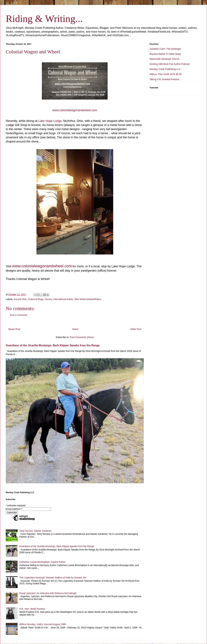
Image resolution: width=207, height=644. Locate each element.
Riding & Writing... (44, 19)
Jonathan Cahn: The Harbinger (165, 49)
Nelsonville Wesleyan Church (164, 59)
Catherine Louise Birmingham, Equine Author (42, 562)
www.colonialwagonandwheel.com (75, 110)
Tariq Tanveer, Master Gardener (36, 531)
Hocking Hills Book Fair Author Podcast (170, 64)
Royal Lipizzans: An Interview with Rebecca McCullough (48, 593)
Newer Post (14, 329)
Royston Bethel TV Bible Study (165, 54)
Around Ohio (20, 299)
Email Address (14, 509)
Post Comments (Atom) (82, 337)
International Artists (63, 299)
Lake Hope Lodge (50, 121)
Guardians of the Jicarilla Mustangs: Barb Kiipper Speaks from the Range (53, 345)
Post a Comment (18, 315)
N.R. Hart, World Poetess (32, 609)
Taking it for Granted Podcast (164, 79)
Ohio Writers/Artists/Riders (88, 299)
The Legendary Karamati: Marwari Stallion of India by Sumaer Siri (53, 578)
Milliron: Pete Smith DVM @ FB (166, 74)
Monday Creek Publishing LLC (165, 69)
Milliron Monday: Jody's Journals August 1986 (43, 624)
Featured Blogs (36, 299)
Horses (48, 299)
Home (75, 329)
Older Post (136, 329)
